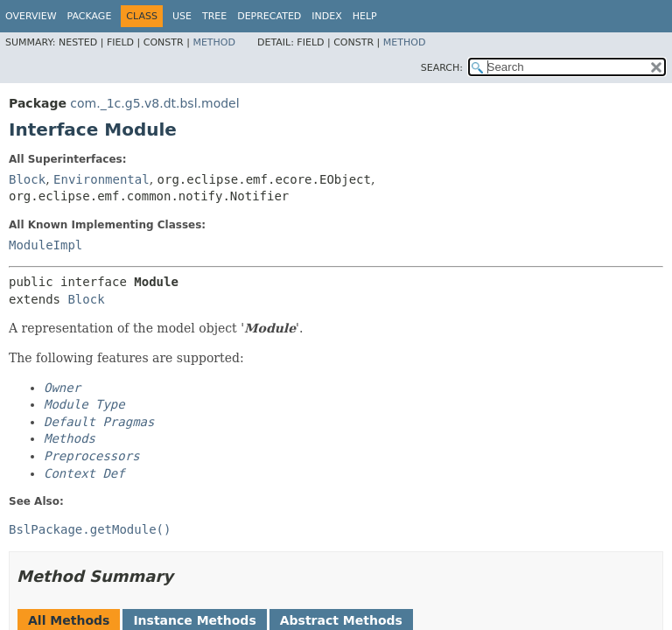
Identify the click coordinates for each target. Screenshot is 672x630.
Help (365, 16)
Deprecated (269, 16)
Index (326, 16)
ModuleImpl (45, 245)
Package (90, 16)
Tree (214, 16)
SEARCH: (442, 68)
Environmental (101, 179)
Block (27, 179)
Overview (31, 16)
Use (182, 16)
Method (214, 42)
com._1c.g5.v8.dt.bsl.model (154, 103)
